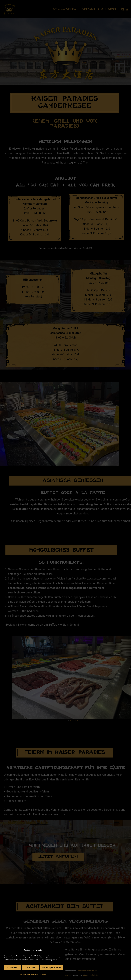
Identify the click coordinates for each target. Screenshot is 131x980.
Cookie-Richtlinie (25, 974)
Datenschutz (35, 974)
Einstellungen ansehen (52, 967)
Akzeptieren (12, 967)
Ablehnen (31, 967)
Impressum (43, 974)
